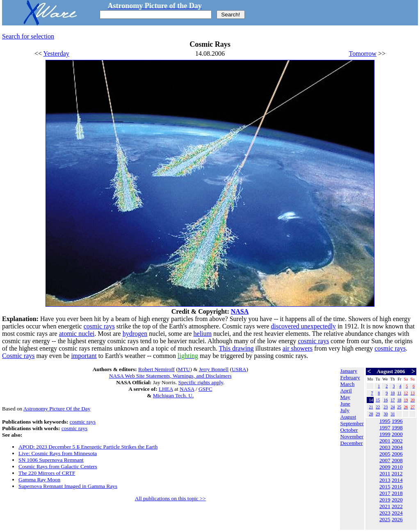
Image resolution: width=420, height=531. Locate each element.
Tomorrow (363, 54)
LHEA (166, 389)
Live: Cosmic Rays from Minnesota (58, 453)
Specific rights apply (201, 382)
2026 (397, 519)
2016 (397, 487)
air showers (298, 348)
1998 (397, 427)
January (349, 371)
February (350, 377)
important (84, 356)
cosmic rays (99, 326)
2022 (397, 506)
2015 (385, 487)
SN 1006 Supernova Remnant (51, 460)
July (345, 410)
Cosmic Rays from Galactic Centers (58, 466)
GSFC (205, 389)
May (345, 397)
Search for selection (28, 36)
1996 (397, 421)
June (345, 404)
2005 (385, 454)
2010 (397, 467)
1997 (385, 427)
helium (203, 334)
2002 (397, 441)
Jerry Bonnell (214, 369)
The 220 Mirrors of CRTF (47, 473)
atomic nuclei (77, 334)
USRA (239, 369)
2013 (385, 480)
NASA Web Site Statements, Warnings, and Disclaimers (170, 376)
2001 (385, 441)
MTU (184, 369)
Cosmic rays (18, 356)
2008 (397, 460)
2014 (397, 480)
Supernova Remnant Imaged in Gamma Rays (68, 486)
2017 (385, 493)
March (348, 384)
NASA (240, 311)
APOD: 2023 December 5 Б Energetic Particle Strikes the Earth (88, 447)
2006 (397, 454)
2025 (385, 519)
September (352, 423)
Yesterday (56, 54)
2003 (385, 447)
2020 (397, 500)
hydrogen (135, 334)
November (352, 436)
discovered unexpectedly (303, 326)
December (352, 443)
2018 (397, 493)
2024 (397, 513)
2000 (397, 434)
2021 (385, 506)
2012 (397, 473)
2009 (385, 467)
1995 (385, 421)
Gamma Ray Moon (39, 480)
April (346, 391)
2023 (385, 513)
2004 (397, 447)
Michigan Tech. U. (173, 395)
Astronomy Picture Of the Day (57, 409)
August (348, 417)
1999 (385, 434)
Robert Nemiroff (156, 369)
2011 (385, 473)
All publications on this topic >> (170, 498)
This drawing (236, 348)
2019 (385, 500)
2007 (385, 460)
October (349, 430)
